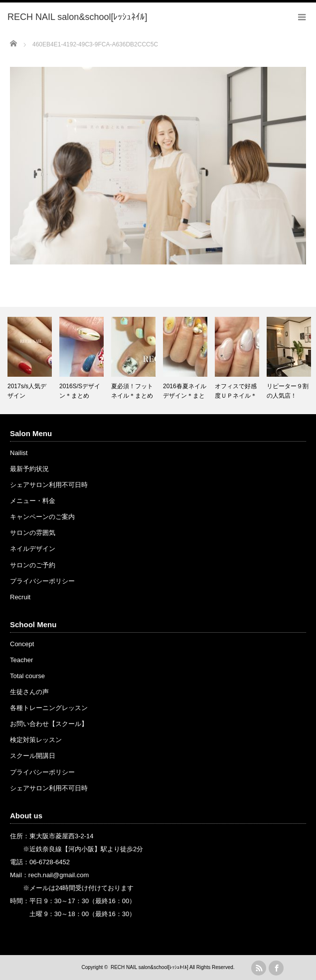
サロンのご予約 (33, 565)
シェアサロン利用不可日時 (49, 485)
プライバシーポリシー (42, 581)
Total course (27, 676)
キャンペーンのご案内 (42, 517)
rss (259, 968)
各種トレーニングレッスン (49, 708)
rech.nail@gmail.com (59, 875)
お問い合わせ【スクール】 (49, 724)
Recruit (20, 597)
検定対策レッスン (36, 740)
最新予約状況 (29, 469)
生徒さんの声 (29, 692)
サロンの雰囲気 (33, 533)
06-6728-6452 (50, 862)
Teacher (21, 660)
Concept (22, 644)
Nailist (19, 453)
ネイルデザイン (33, 549)
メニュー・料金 (33, 501)
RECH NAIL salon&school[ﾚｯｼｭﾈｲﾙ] (150, 967)
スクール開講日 (33, 756)
